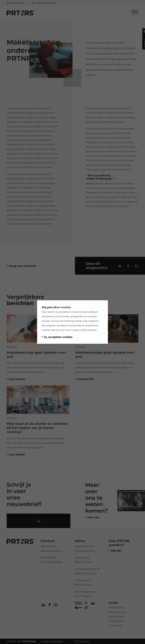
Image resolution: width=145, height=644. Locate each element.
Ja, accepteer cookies (67, 312)
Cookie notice (79, 330)
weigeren (93, 321)
